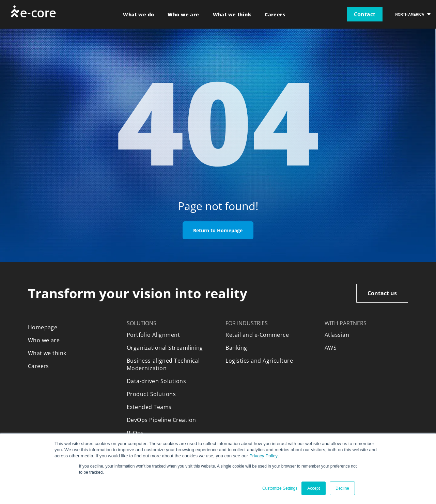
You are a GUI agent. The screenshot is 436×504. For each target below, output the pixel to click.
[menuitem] (138, 14)
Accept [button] (314, 488)
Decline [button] (342, 488)
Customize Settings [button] (280, 488)
